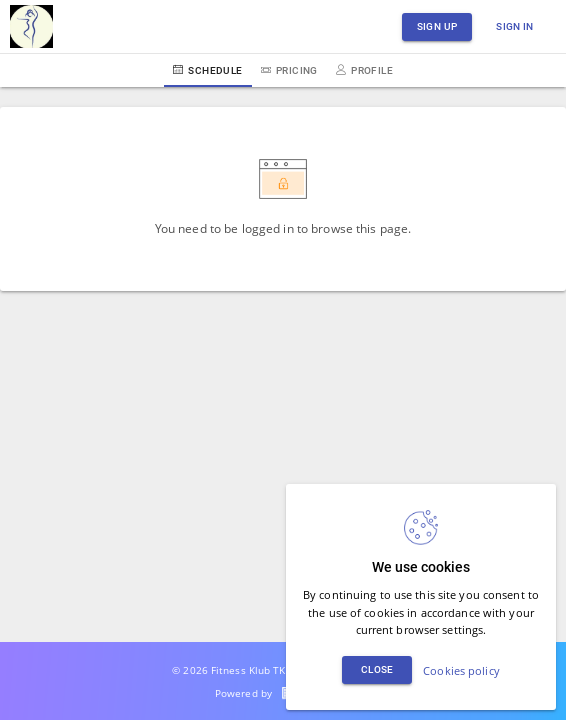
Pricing (289, 70)
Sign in (515, 26)
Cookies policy (461, 670)
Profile (364, 70)
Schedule (208, 70)
